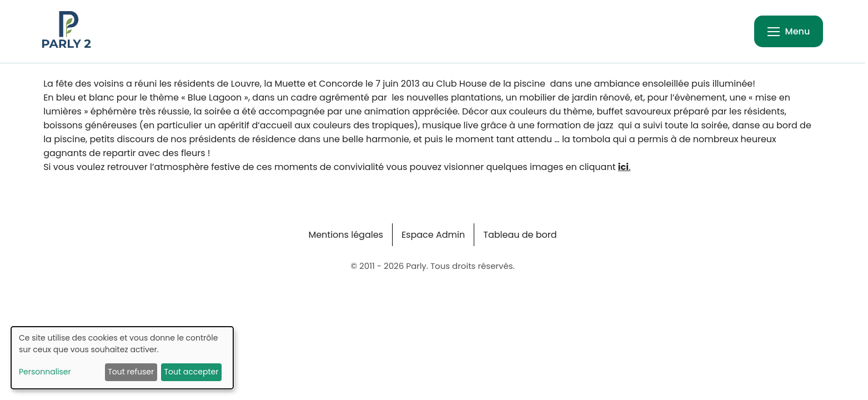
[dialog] (122, 358)
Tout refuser (131, 372)
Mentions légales (346, 235)
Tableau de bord (520, 235)
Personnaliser (45, 372)
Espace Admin (433, 235)
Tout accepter (191, 372)
